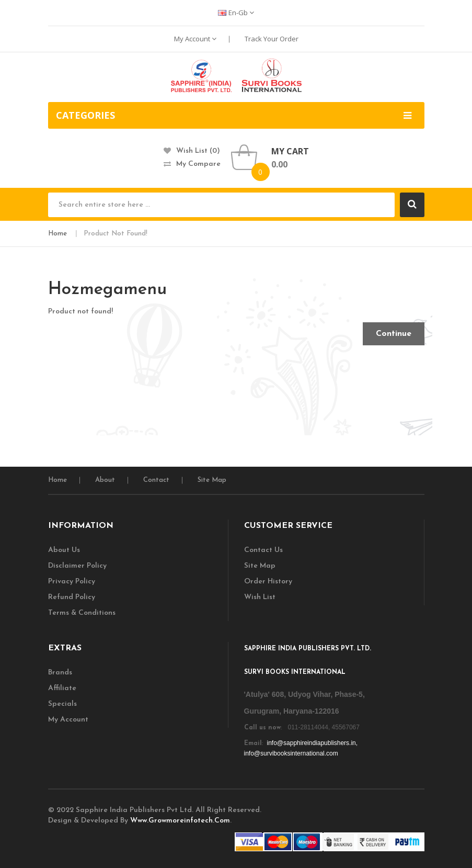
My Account (195, 39)
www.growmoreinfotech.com (180, 821)
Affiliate (62, 688)
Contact (156, 480)
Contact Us (263, 550)
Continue (394, 334)
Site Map (212, 480)
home (57, 480)
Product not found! (116, 234)
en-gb (236, 13)
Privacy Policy (72, 582)
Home (57, 234)
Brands (60, 673)
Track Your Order (272, 39)
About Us (64, 550)
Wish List (260, 597)
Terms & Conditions (82, 613)
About (105, 480)
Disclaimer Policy (77, 566)
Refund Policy (72, 597)
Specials (62, 704)
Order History (268, 582)
